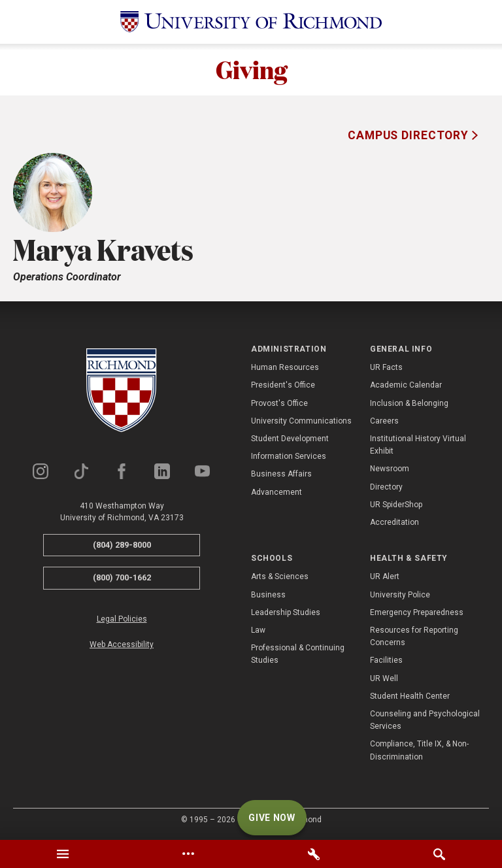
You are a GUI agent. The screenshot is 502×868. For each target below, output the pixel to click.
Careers (384, 422)
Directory (386, 487)
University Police (400, 595)
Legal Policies (122, 620)
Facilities (386, 661)
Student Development (290, 439)
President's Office (283, 386)
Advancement (276, 492)
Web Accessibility (122, 645)
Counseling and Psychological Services (425, 721)
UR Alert (385, 577)
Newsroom (390, 469)
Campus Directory (410, 136)
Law (258, 631)
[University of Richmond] (251, 22)
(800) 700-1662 (122, 578)
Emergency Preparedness (417, 613)
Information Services (289, 457)
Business (268, 595)
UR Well (384, 678)
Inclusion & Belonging (409, 403)
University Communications (301, 422)
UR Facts (386, 368)
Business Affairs (281, 475)
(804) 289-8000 (122, 545)
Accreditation (394, 523)
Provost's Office (279, 403)
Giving (251, 70)
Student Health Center (410, 697)
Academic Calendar (406, 386)
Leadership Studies (286, 613)
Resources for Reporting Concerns (414, 637)
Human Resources (285, 368)
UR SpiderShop (396, 505)
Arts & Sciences (280, 577)
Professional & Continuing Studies (298, 655)
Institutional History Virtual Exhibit (418, 445)
